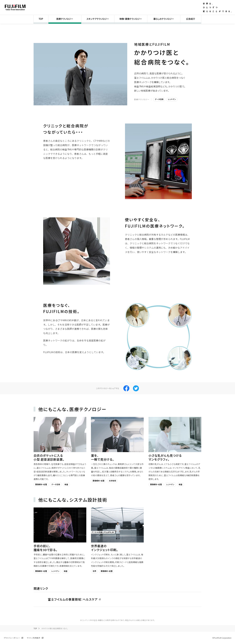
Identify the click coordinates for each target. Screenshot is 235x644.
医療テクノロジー (65, 19)
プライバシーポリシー (12, 638)
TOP (41, 19)
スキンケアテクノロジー (98, 19)
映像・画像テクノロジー (131, 19)
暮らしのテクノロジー (164, 19)
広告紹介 (191, 19)
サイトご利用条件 (34, 638)
